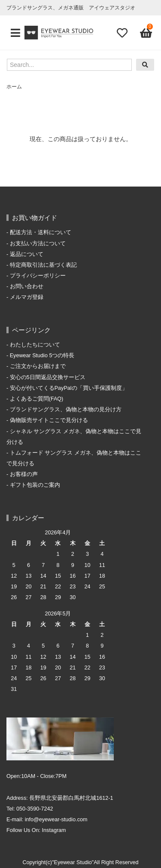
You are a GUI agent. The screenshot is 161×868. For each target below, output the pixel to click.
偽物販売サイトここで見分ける (49, 420)
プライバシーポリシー (38, 276)
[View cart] (145, 33)
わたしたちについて (35, 345)
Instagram (54, 830)
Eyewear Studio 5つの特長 (42, 356)
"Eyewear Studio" (73, 862)
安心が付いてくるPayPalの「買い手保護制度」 (69, 388)
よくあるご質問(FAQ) (37, 399)
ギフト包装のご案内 (35, 485)
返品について (27, 254)
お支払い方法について (38, 244)
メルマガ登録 (27, 297)
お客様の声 (24, 474)
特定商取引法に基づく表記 (43, 265)
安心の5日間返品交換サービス (48, 377)
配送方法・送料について (41, 232)
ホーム (14, 87)
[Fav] (122, 33)
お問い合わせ (27, 286)
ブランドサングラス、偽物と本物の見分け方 (66, 410)
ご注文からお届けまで (38, 366)
